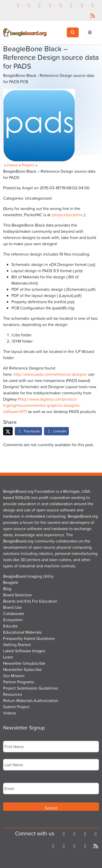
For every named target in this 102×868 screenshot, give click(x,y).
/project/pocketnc (67, 215)
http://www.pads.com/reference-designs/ (50, 374)
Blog (7, 589)
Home (12, 165)
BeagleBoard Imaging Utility (28, 576)
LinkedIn (56, 431)
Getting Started (17, 645)
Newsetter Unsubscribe (24, 663)
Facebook (28, 431)
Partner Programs (19, 682)
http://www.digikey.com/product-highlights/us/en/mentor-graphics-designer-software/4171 (42, 405)
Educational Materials (22, 632)
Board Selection (17, 595)
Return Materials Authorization (31, 700)
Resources (13, 694)
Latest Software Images (24, 651)
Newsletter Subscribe (22, 669)
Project (28, 165)
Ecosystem (13, 620)
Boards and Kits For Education (30, 601)
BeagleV (11, 582)
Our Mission (14, 676)
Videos (9, 713)
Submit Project (16, 707)
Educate (10, 626)
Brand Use (12, 607)
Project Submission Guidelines (31, 688)
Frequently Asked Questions (29, 638)
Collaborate (14, 613)
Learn (8, 657)
